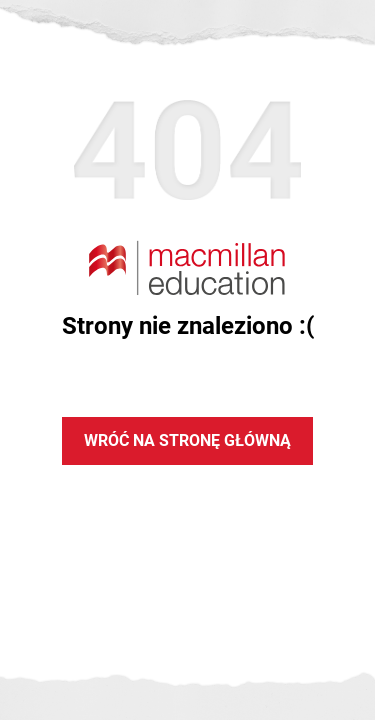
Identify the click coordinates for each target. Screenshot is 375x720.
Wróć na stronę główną (187, 440)
